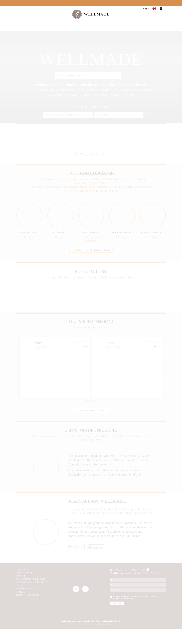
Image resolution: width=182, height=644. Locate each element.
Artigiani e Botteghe (49, 27)
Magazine (117, 27)
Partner (76, 27)
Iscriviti (139, 27)
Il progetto (96, 27)
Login (146, 9)
